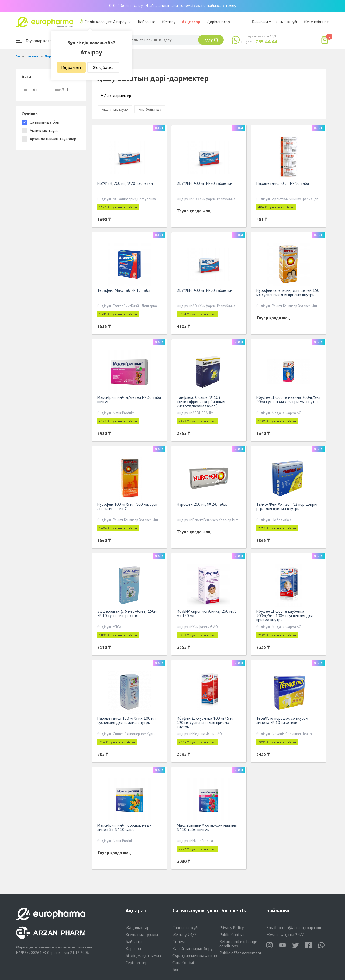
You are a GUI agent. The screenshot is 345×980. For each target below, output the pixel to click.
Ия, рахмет (71, 67)
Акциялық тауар (115, 110)
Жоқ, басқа (103, 67)
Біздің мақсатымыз (143, 955)
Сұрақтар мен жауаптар (195, 955)
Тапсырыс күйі (285, 22)
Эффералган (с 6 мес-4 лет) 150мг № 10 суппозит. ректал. (128, 614)
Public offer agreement (241, 953)
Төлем (179, 941)
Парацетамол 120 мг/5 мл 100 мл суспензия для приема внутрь (126, 721)
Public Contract (233, 934)
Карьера (133, 948)
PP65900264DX (33, 953)
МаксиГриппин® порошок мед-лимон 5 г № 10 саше (124, 828)
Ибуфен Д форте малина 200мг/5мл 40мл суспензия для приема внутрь (288, 401)
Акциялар (191, 22)
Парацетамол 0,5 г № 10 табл (283, 184)
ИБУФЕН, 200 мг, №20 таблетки (125, 184)
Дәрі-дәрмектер (118, 97)
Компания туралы (142, 934)
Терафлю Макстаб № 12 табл (124, 291)
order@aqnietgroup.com (300, 928)
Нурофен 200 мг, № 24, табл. (202, 505)
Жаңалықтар (137, 927)
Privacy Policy (232, 927)
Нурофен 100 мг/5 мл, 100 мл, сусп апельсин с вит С (127, 508)
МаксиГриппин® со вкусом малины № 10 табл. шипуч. (207, 828)
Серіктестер (137, 962)
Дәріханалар (218, 22)
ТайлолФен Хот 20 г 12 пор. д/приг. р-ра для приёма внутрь (287, 508)
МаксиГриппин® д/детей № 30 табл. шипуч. (129, 401)
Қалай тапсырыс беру (192, 948)
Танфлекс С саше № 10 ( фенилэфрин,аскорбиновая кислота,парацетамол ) (201, 403)
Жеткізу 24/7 (184, 934)
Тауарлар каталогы (38, 41)
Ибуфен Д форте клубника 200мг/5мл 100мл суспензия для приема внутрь (284, 617)
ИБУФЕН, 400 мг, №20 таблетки (205, 184)
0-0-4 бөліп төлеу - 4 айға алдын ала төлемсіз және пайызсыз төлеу (173, 5)
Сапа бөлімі (183, 962)
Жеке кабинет (316, 22)
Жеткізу (168, 22)
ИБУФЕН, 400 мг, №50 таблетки (205, 291)
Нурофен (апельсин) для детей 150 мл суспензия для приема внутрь (288, 294)
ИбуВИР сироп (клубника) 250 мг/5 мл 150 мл (207, 614)
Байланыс (146, 22)
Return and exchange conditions (238, 944)
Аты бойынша (150, 110)
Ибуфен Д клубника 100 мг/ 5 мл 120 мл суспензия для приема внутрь (206, 724)
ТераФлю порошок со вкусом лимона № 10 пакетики (282, 721)
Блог (177, 969)
